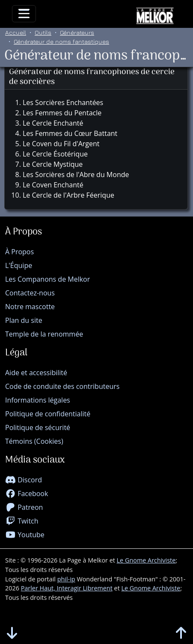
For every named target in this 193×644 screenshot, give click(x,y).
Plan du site (24, 320)
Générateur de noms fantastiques (61, 41)
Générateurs (77, 32)
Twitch (22, 521)
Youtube (25, 535)
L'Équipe (19, 265)
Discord (24, 480)
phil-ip (66, 579)
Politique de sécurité (38, 427)
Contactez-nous (30, 293)
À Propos (19, 252)
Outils (43, 32)
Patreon (24, 507)
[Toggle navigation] (24, 14)
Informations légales (38, 400)
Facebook (27, 494)
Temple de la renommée (44, 334)
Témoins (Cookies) (34, 441)
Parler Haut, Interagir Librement (67, 588)
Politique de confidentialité (48, 414)
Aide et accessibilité (36, 373)
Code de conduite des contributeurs (62, 386)
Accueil (16, 32)
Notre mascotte (30, 307)
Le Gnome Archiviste (146, 560)
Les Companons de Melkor (48, 279)
